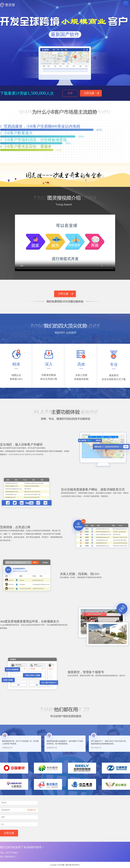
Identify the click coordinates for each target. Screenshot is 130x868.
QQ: (8, 857)
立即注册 (89, 93)
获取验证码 (32, 810)
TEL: (9, 853)
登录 (70, 93)
